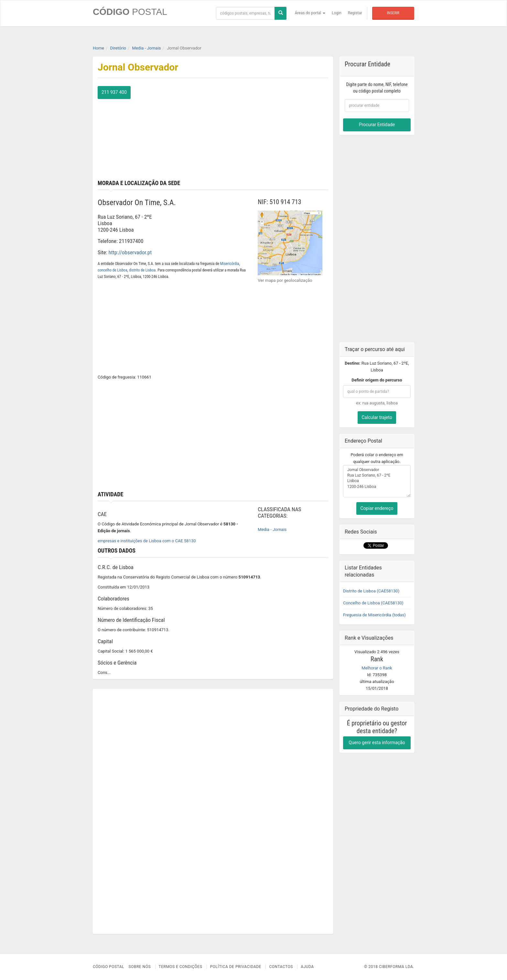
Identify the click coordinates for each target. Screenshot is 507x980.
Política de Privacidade (236, 967)
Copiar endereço (377, 508)
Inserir (393, 13)
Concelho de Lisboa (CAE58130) (373, 603)
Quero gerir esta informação (377, 743)
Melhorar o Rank (377, 668)
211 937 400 (114, 92)
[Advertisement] (273, 131)
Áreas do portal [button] (310, 13)
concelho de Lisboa (113, 270)
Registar (355, 13)
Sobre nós (140, 967)
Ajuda (307, 967)
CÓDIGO (130, 12)
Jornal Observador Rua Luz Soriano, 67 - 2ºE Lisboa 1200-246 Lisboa (377, 481)
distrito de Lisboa (142, 270)
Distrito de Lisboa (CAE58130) (371, 591)
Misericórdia (230, 264)
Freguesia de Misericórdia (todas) (374, 615)
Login (337, 13)
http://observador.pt (130, 252)
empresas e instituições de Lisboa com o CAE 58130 (147, 541)
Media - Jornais (272, 529)
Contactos (281, 967)
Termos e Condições (181, 967)
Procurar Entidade (377, 125)
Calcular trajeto (377, 417)
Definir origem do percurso (377, 380)
